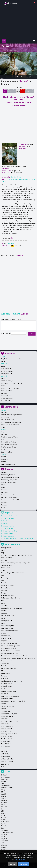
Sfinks (3, 507)
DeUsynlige (5, 578)
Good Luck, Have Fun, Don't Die (12, 383)
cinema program (11, 77)
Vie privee (4, 393)
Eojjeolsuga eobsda (8, 595)
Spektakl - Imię (6, 711)
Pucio (3, 450)
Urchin (3, 427)
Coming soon (11, 407)
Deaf (3, 580)
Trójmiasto (5, 839)
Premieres (10, 353)
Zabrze (3, 847)
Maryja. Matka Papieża (9, 442)
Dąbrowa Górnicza (7, 788)
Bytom (3, 781)
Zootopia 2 (5, 764)
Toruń (3, 837)
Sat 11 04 (18, 91)
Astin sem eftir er (7, 391)
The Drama (5, 417)
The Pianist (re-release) (9, 447)
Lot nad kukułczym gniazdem (11, 646)
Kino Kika (4, 490)
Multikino (4, 502)
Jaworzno (4, 800)
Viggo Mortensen (11, 179)
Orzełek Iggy (5, 663)
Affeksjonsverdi (6, 548)
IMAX (3, 485)
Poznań (4, 817)
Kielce (3, 805)
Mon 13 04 (27, 91)
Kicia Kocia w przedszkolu (9, 631)
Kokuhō (4, 633)
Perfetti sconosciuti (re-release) (11, 415)
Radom (4, 820)
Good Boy (4, 605)
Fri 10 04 (13, 91)
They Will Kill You (7, 368)
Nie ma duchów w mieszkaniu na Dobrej (14, 656)
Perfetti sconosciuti (7, 666)
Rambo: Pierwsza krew (8, 691)
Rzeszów (4, 826)
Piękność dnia (6, 673)
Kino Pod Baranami (7, 495)
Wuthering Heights (7, 759)
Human (4, 618)
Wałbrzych (5, 843)
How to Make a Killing (8, 420)
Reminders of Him (7, 699)
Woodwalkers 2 (6, 756)
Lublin (3, 809)
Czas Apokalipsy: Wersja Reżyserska (13, 573)
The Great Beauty (7, 726)
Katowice (4, 803)
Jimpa (3, 361)
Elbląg (3, 790)
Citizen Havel (5, 568)
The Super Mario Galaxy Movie (11, 422)
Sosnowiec (5, 830)
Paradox (4, 505)
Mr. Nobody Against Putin (10, 653)
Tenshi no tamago (7, 381)
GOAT (3, 603)
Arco (3, 432)
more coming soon (9, 464)
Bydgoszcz (5, 779)
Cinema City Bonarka (8, 475)
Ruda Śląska (5, 822)
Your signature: (6, 333)
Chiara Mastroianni (24, 179)
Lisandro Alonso (13, 51)
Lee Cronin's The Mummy (9, 445)
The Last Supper (7, 396)
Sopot (3, 828)
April (3, 439)
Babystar (4, 434)
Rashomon (5, 694)
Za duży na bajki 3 (9, 528)
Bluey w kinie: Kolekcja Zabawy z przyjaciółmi (18, 539)
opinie (2, 79)
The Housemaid (6, 729)
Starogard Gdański (7, 832)
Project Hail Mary (7, 401)
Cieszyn (4, 783)
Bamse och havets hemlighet (11, 388)
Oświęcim (4, 815)
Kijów (3, 487)
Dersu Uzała (5, 583)
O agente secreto (7, 371)
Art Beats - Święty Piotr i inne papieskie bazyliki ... (17, 555)
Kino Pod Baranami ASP (9, 497)
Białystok (4, 775)
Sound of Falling (6, 452)
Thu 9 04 (9, 91)
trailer (32, 77)
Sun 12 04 (23, 91)
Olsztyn (4, 813)
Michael (4, 457)
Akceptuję (23, 864)
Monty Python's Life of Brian (10, 651)
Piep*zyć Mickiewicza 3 (9, 668)
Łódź (3, 811)
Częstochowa (6, 786)
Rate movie (11, 243)
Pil (2, 671)
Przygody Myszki (7, 686)
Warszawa (4, 841)
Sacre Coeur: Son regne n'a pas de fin (13, 701)
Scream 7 (4, 704)
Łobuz (3, 766)
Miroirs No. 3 (5, 459)
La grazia (4, 641)
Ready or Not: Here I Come (10, 425)
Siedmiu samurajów (8, 706)
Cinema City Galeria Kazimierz (11, 477)
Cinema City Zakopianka (9, 480)
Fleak (3, 386)
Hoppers (6, 523)
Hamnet (4, 611)
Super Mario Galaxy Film (11, 516)
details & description (23, 77)
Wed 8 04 (5, 91)
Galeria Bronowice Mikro (9, 482)
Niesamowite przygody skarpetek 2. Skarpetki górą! (18, 658)
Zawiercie (4, 849)
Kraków (4, 807)
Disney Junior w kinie (8, 585)
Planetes (4, 412)
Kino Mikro (5, 492)
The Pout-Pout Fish (8, 398)
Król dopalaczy (6, 636)
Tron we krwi (5, 746)
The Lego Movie (7, 736)
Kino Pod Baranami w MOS (10, 500)
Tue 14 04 (32, 91)
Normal (4, 462)
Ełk (2, 792)
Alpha (3, 378)
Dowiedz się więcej (21, 860)
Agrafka (4, 472)
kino (12, 3)
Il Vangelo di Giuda (7, 374)
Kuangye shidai (6, 638)
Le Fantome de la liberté (9, 643)
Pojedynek (5, 678)
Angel (3, 553)
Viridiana (4, 751)
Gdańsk (4, 794)
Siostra (3, 709)
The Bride (4, 719)
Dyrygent (4, 590)
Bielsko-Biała (5, 777)
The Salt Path (6, 741)
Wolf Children (5, 754)
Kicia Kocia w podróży (8, 628)
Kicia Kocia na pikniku (8, 626)
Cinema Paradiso (7, 565)
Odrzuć (12, 864)
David (3, 366)
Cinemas (9, 469)
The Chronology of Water (9, 437)
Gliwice (3, 798)
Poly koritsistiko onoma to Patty (12, 359)
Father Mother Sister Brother (11, 598)
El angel (4, 593)
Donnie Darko (6, 588)
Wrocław (4, 845)
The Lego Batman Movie (9, 734)
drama (11, 169)
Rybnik (3, 824)
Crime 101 (4, 570)
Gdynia (3, 796)
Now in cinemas (13, 544)
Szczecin (4, 834)
